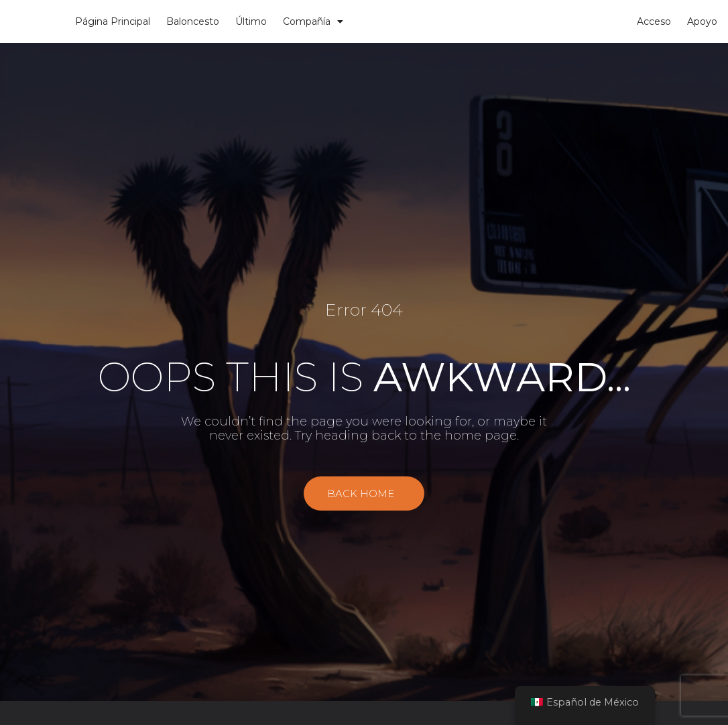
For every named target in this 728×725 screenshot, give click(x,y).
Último (251, 21)
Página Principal (113, 21)
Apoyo (702, 21)
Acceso (654, 21)
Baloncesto (193, 21)
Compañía (313, 21)
